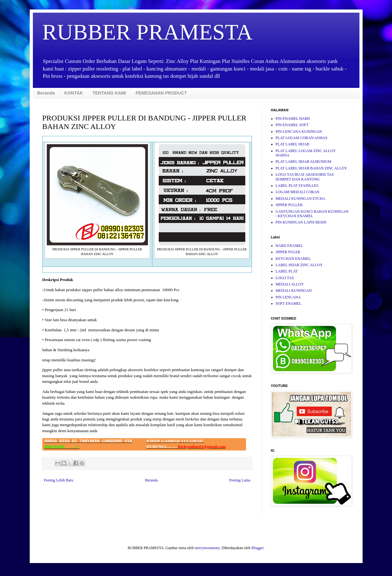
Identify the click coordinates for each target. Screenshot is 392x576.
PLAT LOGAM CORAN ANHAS (302, 138)
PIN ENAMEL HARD (293, 119)
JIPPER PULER (288, 252)
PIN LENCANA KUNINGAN (299, 132)
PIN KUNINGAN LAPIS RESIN (301, 222)
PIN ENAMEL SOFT (292, 125)
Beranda (46, 93)
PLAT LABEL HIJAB (293, 144)
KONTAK (74, 93)
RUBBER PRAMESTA (147, 32)
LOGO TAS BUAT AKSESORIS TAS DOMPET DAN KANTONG (305, 177)
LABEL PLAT (287, 271)
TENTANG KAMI (109, 93)
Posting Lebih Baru (59, 480)
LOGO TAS (285, 278)
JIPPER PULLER (289, 205)
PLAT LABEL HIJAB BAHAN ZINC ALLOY (311, 168)
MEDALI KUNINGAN (294, 291)
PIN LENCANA (288, 297)
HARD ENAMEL (289, 246)
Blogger (257, 548)
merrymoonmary (207, 548)
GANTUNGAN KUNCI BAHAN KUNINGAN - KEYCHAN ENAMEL (312, 214)
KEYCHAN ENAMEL (293, 259)
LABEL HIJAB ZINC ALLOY (299, 265)
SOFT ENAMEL (289, 303)
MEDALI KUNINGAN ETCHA (300, 199)
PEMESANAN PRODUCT (161, 93)
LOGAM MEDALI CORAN (298, 192)
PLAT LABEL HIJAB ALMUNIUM (303, 162)
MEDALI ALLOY (290, 284)
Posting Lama (240, 480)
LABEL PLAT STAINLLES (297, 186)
